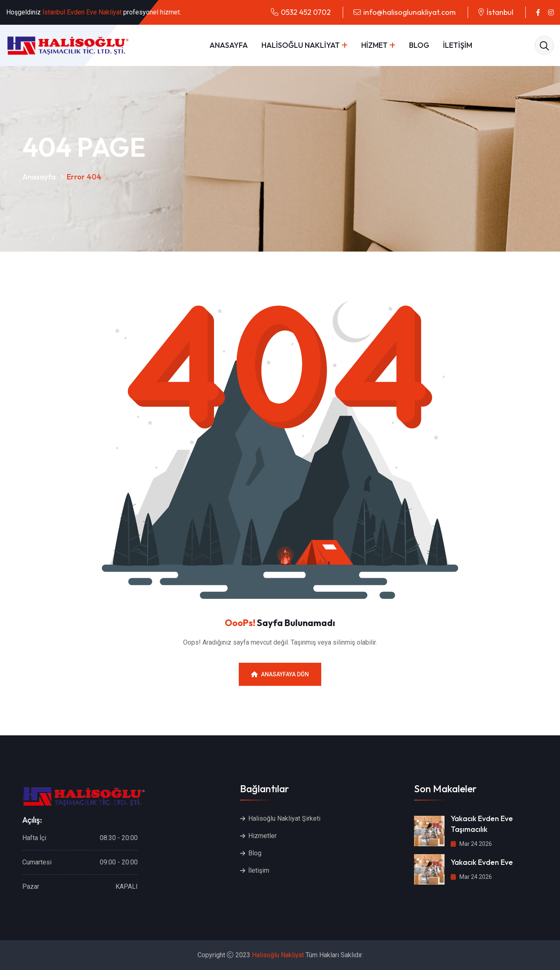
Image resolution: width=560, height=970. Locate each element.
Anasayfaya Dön (280, 674)
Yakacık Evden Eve (482, 862)
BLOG (419, 45)
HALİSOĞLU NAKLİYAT (301, 45)
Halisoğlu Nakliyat (278, 955)
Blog (255, 853)
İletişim (259, 870)
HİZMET (374, 45)
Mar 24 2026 (471, 844)
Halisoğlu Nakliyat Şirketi (284, 818)
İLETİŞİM (458, 45)
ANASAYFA (229, 45)
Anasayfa (39, 177)
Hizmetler (262, 836)
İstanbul (500, 12)
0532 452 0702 (306, 12)
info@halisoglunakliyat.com (409, 12)
